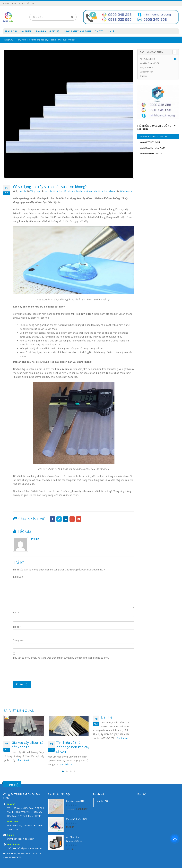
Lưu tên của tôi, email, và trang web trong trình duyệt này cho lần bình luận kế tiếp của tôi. (61, 658)
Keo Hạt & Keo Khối (149, 63)
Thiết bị (143, 76)
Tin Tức (99, 31)
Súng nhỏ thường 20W (76, 819)
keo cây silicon (52, 191)
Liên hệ (107, 717)
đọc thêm (23, 760)
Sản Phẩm (26, 31)
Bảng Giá (41, 31)
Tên (16, 613)
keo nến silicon (96, 191)
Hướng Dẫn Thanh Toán (77, 31)
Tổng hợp (35, 191)
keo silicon (110, 191)
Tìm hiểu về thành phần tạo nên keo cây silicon (73, 747)
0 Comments (126, 191)
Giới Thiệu (55, 31)
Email (79, 519)
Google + (72, 519)
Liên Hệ (110, 31)
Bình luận (18, 577)
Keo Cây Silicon (147, 59)
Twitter (59, 519)
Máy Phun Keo (147, 67)
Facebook (52, 519)
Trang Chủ (11, 31)
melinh (22, 191)
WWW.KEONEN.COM (150, 142)
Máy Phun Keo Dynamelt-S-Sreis (74, 839)
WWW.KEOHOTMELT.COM (152, 148)
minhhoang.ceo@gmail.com (21, 839)
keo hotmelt (82, 191)
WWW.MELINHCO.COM (151, 153)
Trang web (19, 640)
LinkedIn (66, 519)
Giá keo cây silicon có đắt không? (28, 745)
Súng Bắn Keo (147, 72)
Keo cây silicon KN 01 (76, 801)
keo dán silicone (67, 191)
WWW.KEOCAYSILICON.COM (154, 136)
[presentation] (38, 671)
